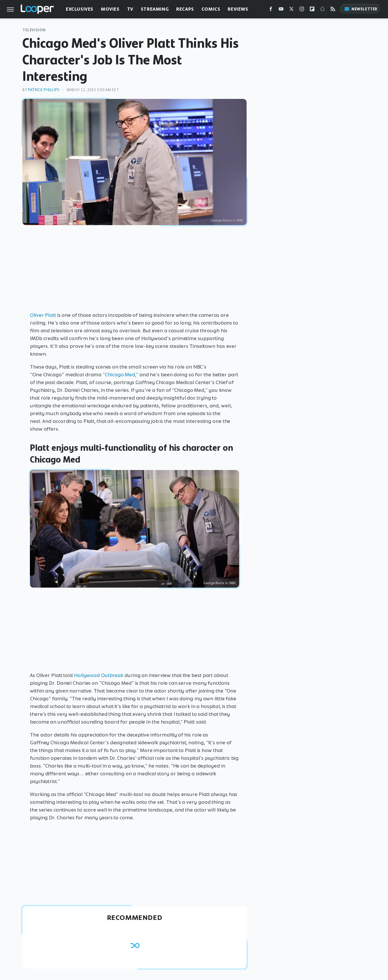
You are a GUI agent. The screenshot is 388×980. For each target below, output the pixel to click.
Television (34, 30)
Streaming (155, 9)
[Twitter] (291, 10)
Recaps (185, 9)
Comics (211, 9)
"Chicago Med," (120, 375)
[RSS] (333, 10)
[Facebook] (271, 10)
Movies (110, 9)
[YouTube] (281, 10)
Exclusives (80, 9)
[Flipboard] (312, 10)
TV (130, 9)
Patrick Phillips (44, 90)
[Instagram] (302, 10)
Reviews (238, 9)
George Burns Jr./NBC (227, 220)
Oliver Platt (43, 315)
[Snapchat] (322, 10)
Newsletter (361, 9)
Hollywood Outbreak (99, 675)
